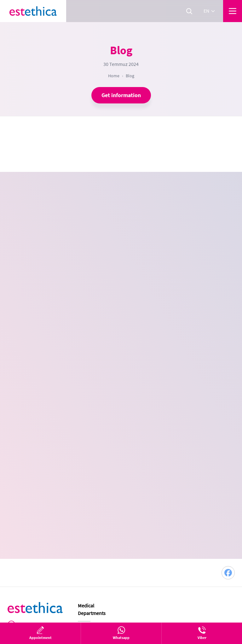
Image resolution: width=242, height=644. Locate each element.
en (210, 11)
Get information (121, 95)
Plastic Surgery (94, 475)
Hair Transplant (94, 487)
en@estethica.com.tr (41, 495)
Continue (173, 365)
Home (114, 76)
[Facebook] (228, 418)
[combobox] (170, 246)
